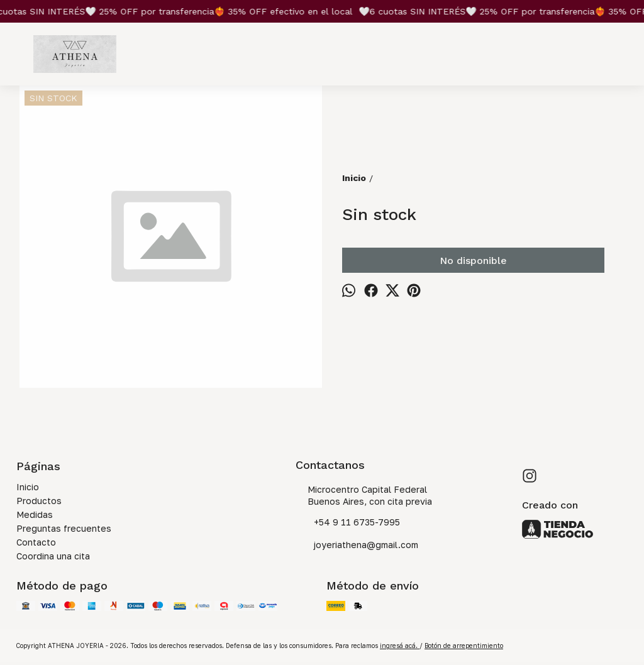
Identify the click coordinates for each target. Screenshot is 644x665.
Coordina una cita (53, 556)
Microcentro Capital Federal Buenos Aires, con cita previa (364, 495)
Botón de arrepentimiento (464, 646)
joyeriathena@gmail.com (357, 546)
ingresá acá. (400, 646)
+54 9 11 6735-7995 (348, 523)
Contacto (36, 542)
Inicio (28, 487)
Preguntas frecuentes (64, 528)
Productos (39, 501)
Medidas (35, 514)
